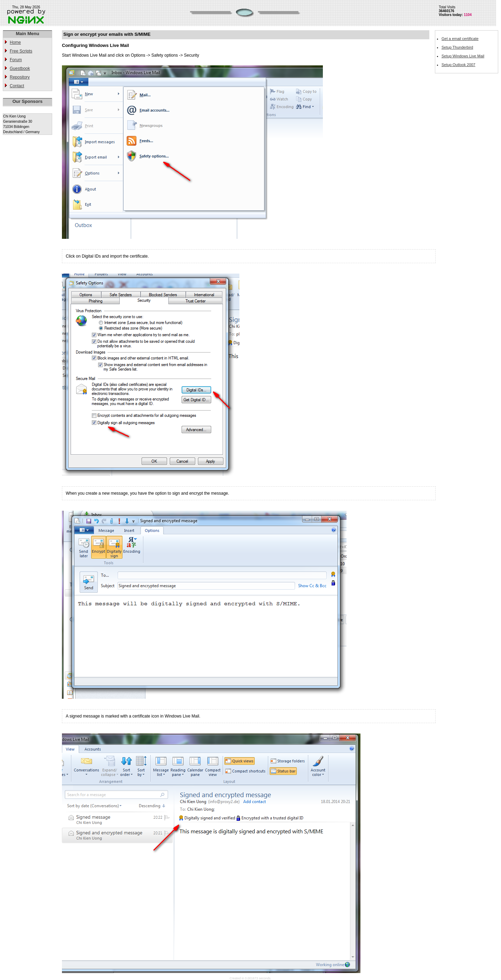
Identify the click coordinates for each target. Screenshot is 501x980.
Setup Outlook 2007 (458, 65)
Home (15, 42)
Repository (20, 77)
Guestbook (20, 68)
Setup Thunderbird (457, 47)
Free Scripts (21, 51)
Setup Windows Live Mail (463, 56)
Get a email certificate (460, 39)
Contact (17, 86)
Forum (16, 60)
